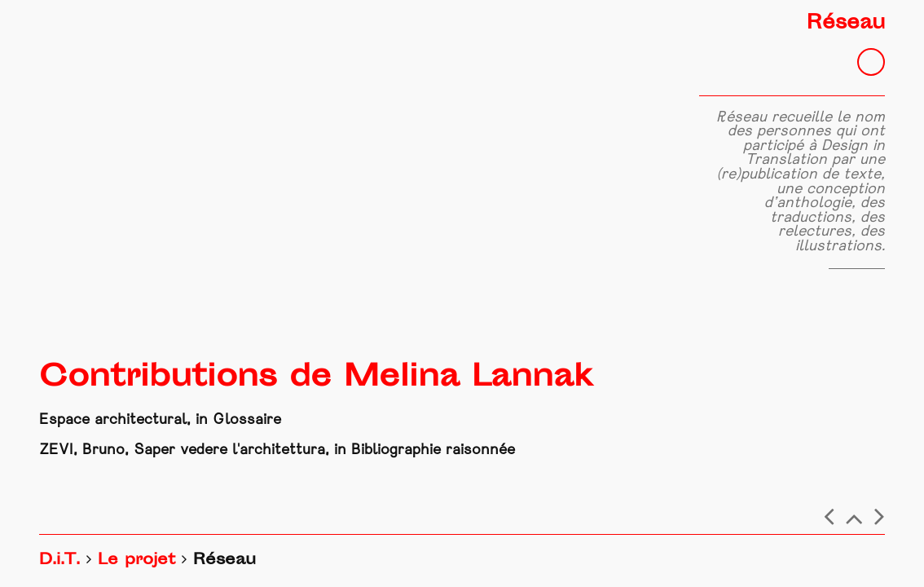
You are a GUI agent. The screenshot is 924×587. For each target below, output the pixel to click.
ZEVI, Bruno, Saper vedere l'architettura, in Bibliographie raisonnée (277, 450)
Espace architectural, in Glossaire (160, 420)
